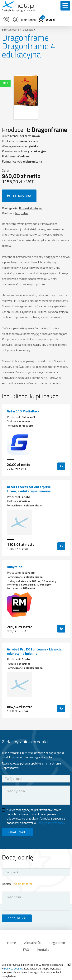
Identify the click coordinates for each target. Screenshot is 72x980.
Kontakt (43, 950)
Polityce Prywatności (50, 823)
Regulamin (57, 943)
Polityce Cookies (14, 968)
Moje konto (24, 20)
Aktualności (33, 943)
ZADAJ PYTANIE (18, 832)
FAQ (26, 950)
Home (12, 943)
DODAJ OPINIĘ (17, 918)
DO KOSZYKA (22, 196)
